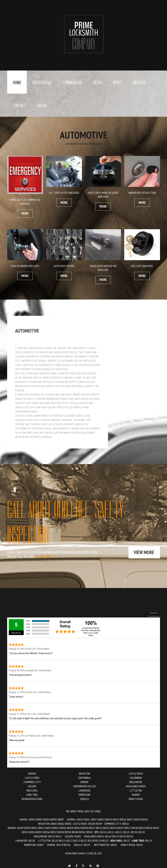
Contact (19, 106)
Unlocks (139, 83)
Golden (32, 786)
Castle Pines (32, 778)
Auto (97, 83)
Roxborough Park (32, 799)
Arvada (32, 773)
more (25, 213)
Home (17, 83)
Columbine (136, 778)
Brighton (85, 773)
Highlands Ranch (136, 786)
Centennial (85, 778)
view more (144, 552)
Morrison (84, 795)
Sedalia (85, 799)
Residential (42, 83)
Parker (136, 795)
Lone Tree (32, 795)
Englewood (136, 782)
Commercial (73, 83)
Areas (42, 106)
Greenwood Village (85, 786)
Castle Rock (136, 773)
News (117, 83)
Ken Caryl (32, 790)
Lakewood (85, 790)
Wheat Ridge (136, 799)
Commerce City (32, 782)
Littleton (136, 790)
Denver (84, 782)
